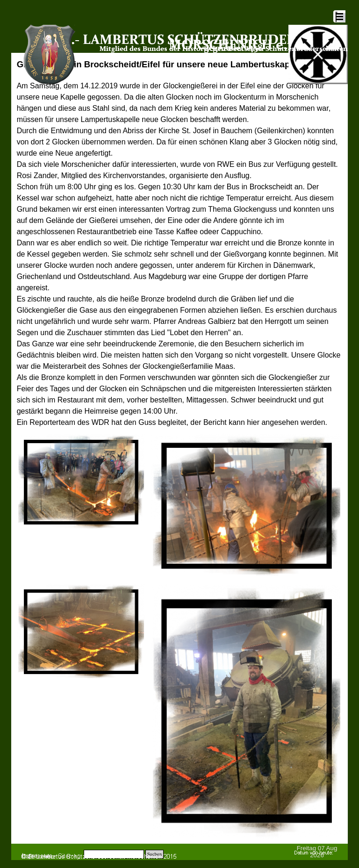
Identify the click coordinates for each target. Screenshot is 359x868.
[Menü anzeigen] (339, 16)
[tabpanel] (180, 243)
